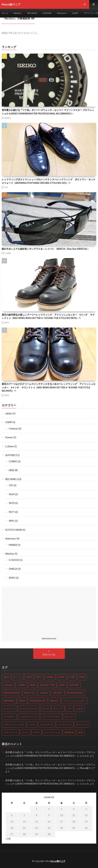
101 (6, 187)
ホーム (5, 13)
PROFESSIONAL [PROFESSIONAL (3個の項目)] (75, 693)
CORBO (13, 461)
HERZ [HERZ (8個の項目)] (33, 685)
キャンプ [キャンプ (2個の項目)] (58, 709)
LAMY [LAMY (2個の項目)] (62, 685)
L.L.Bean (9, 446)
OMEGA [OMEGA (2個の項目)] (44, 693)
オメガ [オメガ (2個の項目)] (46, 709)
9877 (12, 512)
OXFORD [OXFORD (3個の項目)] (57, 693)
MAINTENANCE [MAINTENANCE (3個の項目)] (12, 693)
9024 (12, 494)
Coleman (13, 429)
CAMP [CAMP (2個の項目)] (61, 677)
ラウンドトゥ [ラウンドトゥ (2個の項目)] (11, 732)
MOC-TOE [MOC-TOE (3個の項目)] (30, 693)
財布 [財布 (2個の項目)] (80, 732)
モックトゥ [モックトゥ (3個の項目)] (82, 724)
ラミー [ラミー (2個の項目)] (25, 732)
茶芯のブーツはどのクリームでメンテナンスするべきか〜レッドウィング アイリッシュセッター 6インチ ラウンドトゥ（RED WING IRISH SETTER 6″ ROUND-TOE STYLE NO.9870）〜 (49, 387)
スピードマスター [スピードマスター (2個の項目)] (51, 717)
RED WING (32, 13)
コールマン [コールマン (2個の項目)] (9, 717)
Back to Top (49, 655)
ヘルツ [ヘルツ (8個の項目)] (32, 724)
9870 (7, 322)
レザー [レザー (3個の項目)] (36, 732)
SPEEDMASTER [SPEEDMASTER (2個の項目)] (38, 701)
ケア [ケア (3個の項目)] (69, 709)
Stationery (62, 13)
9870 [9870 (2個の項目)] (29, 677)
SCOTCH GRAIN (14, 530)
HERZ (12, 470)
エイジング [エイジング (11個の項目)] (9, 709)
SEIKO (8, 118)
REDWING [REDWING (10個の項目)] (9, 701)
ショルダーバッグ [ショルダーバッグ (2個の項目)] (29, 717)
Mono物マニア (58, 861)
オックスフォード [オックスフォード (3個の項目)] (29, 709)
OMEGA (13, 569)
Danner (9, 437)
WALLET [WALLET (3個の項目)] (54, 701)
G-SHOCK (14, 560)
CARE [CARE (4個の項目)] (72, 677)
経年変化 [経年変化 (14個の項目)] (69, 732)
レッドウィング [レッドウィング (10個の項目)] (52, 732)
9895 (12, 521)
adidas (9, 413)
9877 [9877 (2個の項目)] (39, 677)
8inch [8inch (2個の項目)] (6, 677)
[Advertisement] (49, 611)
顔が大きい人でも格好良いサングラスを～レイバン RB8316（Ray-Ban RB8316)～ (45, 249)
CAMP (75, 13)
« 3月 (8, 839)
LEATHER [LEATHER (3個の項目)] (74, 685)
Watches (18, 13)
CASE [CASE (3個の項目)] (82, 677)
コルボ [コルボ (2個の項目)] (79, 709)
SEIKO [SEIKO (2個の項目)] (22, 701)
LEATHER (47, 13)
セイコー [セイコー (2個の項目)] (69, 717)
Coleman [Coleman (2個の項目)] (8, 685)
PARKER (13, 545)
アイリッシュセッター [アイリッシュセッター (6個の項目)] (74, 701)
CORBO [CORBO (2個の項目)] (21, 685)
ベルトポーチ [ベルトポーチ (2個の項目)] (47, 724)
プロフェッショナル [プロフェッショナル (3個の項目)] (14, 724)
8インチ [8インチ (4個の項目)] (18, 677)
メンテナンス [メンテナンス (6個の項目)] (65, 724)
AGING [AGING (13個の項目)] (50, 677)
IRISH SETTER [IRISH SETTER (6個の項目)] (47, 685)
